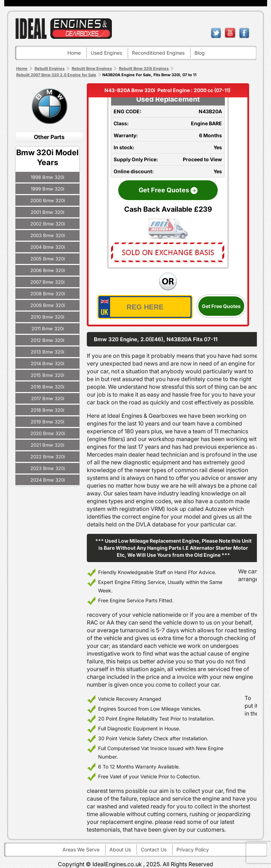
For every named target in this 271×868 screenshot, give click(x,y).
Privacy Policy (193, 849)
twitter (216, 33)
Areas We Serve (81, 849)
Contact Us (154, 849)
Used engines (106, 53)
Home (74, 53)
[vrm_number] (145, 307)
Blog (200, 53)
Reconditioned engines (158, 53)
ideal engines (64, 28)
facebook (244, 33)
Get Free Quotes (221, 306)
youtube (230, 33)
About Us (120, 849)
